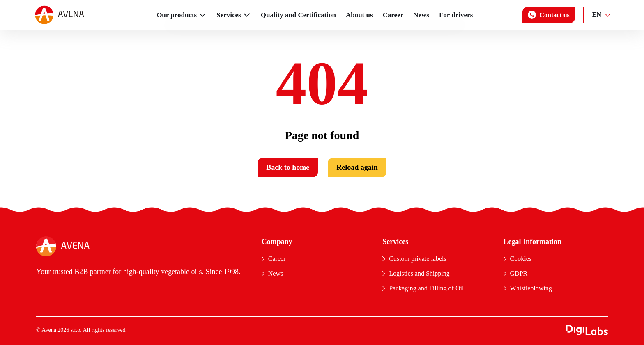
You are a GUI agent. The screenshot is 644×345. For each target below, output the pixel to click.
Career (393, 15)
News (421, 15)
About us (359, 15)
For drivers (456, 15)
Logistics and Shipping (419, 273)
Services (229, 15)
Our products (177, 15)
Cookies (521, 259)
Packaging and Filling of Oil (426, 288)
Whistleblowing (531, 288)
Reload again (357, 167)
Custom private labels (418, 259)
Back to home (288, 167)
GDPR (519, 273)
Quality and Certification (298, 15)
